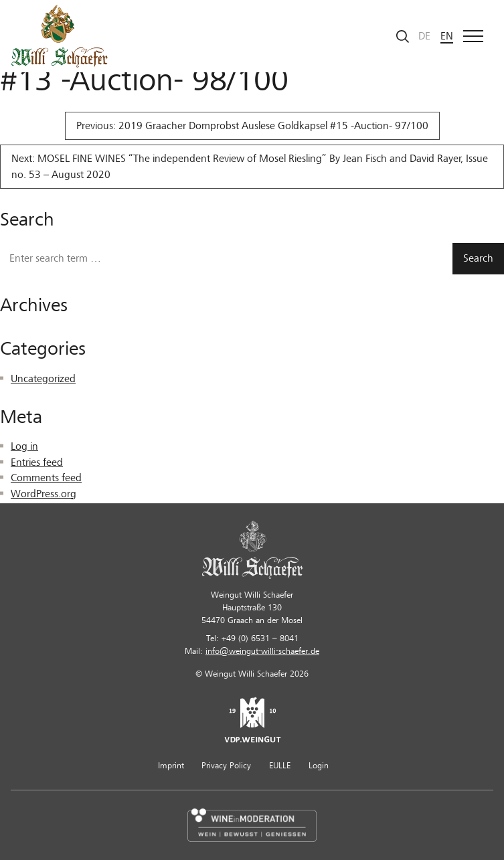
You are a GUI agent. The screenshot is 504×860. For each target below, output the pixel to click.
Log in (24, 446)
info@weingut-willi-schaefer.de (262, 651)
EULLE (280, 766)
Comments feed (46, 478)
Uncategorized (43, 379)
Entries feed (37, 462)
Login (319, 766)
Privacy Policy (226, 766)
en (447, 36)
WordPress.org (44, 494)
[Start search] (403, 36)
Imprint (171, 766)
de (424, 36)
